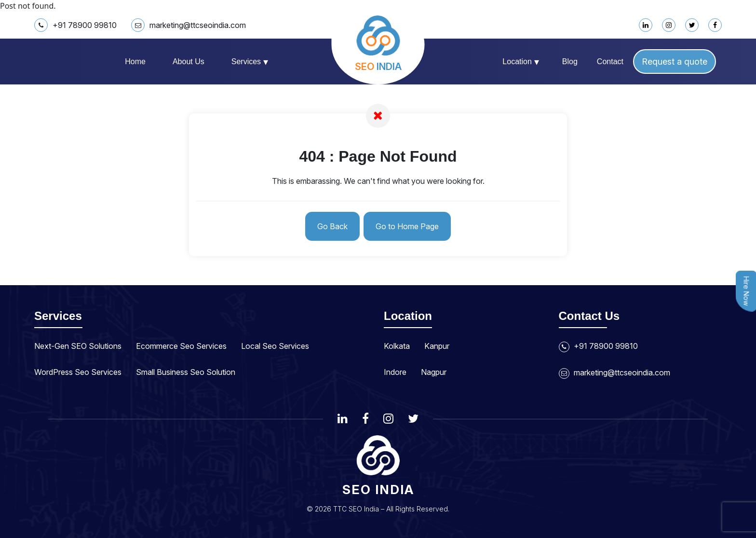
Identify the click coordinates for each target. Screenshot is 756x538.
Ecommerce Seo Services (181, 346)
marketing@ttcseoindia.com (189, 25)
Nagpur (434, 372)
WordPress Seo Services (78, 372)
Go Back (332, 226)
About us (189, 62)
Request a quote (675, 62)
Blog (570, 62)
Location (521, 62)
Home (135, 62)
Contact (610, 62)
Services (250, 62)
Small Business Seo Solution (186, 372)
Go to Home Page (407, 226)
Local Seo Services (275, 346)
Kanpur (437, 346)
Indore (395, 372)
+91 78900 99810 (75, 25)
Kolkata (397, 346)
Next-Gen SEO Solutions (78, 346)
